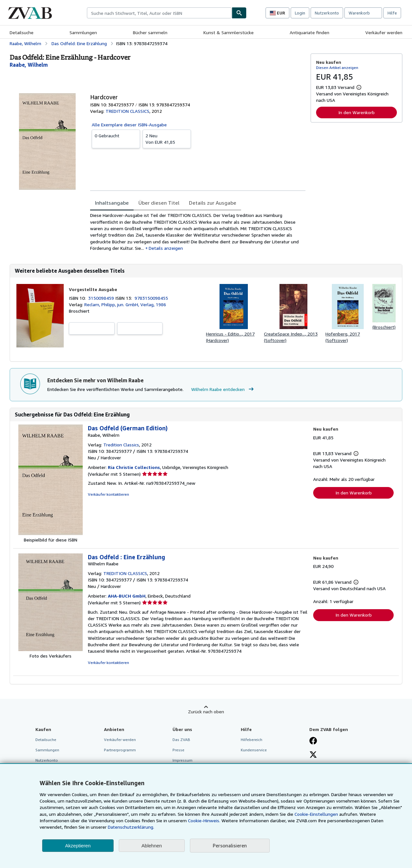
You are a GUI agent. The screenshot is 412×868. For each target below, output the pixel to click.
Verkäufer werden (384, 32)
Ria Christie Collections (134, 467)
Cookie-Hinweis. (204, 820)
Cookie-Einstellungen (316, 814)
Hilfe (392, 13)
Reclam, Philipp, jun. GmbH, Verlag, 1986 (125, 304)
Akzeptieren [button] (78, 846)
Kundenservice (254, 750)
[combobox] (159, 13)
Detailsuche (22, 32)
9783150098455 (151, 298)
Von (167, 139)
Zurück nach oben (206, 712)
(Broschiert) (384, 327)
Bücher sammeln (150, 32)
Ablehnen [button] (152, 846)
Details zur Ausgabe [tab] (213, 203)
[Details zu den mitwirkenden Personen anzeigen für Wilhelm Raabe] (29, 65)
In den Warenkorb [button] (356, 112)
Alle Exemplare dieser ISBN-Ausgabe (129, 125)
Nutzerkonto (327, 13)
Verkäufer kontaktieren (108, 494)
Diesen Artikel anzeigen (337, 68)
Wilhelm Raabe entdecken (223, 389)
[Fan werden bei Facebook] (313, 741)
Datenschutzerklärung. (131, 827)
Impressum (183, 760)
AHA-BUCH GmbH (127, 596)
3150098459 (102, 298)
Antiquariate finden (309, 32)
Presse (178, 750)
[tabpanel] (198, 232)
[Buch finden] (239, 13)
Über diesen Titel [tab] (159, 203)
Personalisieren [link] (230, 845)
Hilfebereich (252, 740)
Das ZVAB (181, 740)
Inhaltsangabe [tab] (112, 203)
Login (300, 13)
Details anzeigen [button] (166, 248)
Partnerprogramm (120, 750)
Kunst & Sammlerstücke (229, 32)
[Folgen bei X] (313, 755)
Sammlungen (83, 32)
